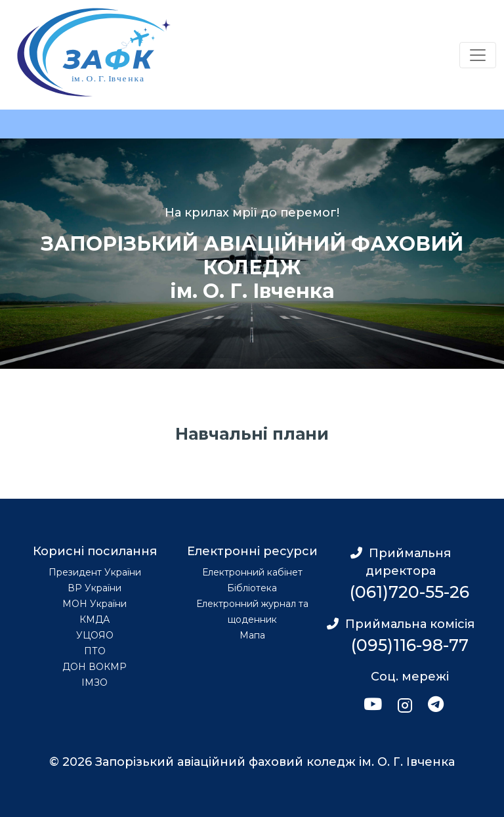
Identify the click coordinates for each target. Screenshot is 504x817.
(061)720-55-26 (409, 592)
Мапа (252, 635)
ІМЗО (94, 682)
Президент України (95, 572)
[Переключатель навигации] (478, 55)
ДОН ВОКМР (94, 667)
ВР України (94, 588)
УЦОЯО (95, 635)
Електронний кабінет (252, 572)
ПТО (95, 651)
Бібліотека (252, 588)
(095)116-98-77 (410, 645)
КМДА (94, 619)
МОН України (94, 604)
